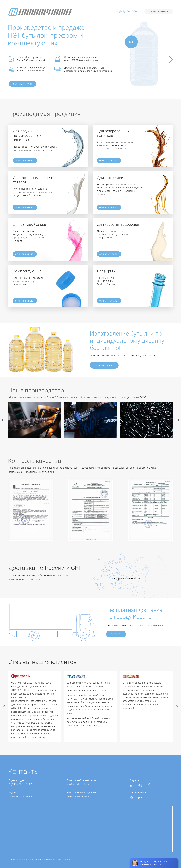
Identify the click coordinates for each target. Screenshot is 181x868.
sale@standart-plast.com (80, 796)
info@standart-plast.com (80, 784)
